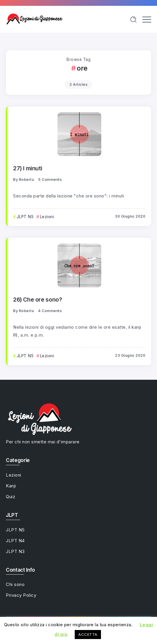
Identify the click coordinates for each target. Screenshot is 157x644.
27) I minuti (28, 168)
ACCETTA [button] (88, 634)
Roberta (27, 180)
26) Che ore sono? (37, 300)
